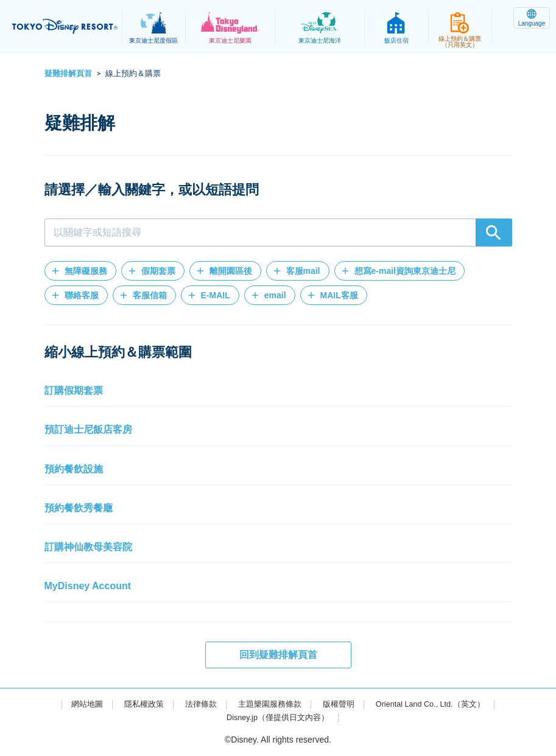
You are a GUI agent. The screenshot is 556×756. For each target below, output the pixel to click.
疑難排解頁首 (68, 73)
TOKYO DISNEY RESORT (67, 27)
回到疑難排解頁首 (278, 655)
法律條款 (195, 704)
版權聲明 (339, 704)
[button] (80, 271)
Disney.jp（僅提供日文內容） (278, 717)
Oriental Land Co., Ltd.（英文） (438, 704)
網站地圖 (76, 704)
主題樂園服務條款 (267, 704)
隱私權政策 (135, 704)
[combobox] (278, 233)
